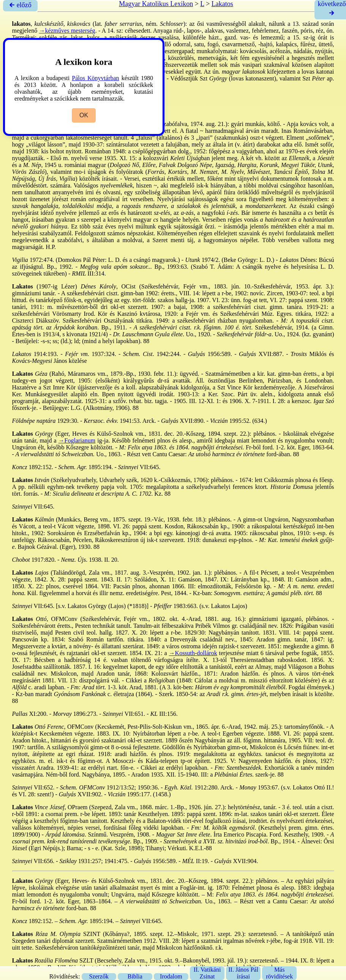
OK (84, 115)
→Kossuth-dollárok (193, 653)
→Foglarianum (77, 440)
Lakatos (222, 4)
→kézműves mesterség (67, 31)
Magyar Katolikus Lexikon (156, 4)
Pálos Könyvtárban (95, 78)
